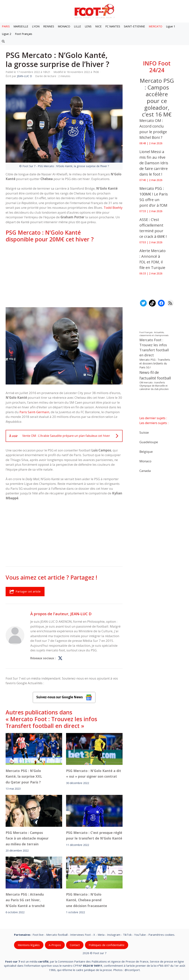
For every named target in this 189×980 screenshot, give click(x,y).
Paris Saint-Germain (34, 412)
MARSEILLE (21, 26)
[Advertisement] (64, 275)
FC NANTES (113, 26)
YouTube (140, 935)
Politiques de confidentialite (107, 945)
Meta (101, 935)
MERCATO (156, 26)
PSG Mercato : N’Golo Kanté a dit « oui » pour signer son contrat (94, 773)
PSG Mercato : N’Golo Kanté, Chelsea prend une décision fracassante (87, 900)
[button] (3, 41)
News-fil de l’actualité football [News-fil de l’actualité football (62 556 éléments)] (155, 375)
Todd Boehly (113, 208)
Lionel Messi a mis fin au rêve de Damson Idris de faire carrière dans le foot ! (154, 163)
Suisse (144, 432)
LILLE (77, 26)
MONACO (64, 26)
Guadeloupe (149, 442)
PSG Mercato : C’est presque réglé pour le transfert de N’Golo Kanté (94, 835)
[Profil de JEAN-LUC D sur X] (60, 658)
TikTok (127, 935)
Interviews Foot (80, 935)
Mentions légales (29, 945)
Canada (145, 470)
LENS (88, 26)
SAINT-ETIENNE (134, 26)
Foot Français (24, 34)
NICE (98, 26)
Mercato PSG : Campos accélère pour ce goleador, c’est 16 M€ (157, 97)
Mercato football (57, 935)
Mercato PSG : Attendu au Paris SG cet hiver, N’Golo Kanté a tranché (25, 900)
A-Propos (55, 945)
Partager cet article (25, 592)
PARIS (6, 26)
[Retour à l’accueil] (94, 11)
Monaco (145, 461)
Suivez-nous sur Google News (64, 697)
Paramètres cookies (161, 935)
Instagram (114, 935)
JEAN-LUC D (81, 614)
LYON (36, 26)
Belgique (146, 451)
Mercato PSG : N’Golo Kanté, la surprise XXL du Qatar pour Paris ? (24, 776)
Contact (75, 945)
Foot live (38, 935)
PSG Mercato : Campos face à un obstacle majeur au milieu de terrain (27, 838)
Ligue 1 (171, 26)
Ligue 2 (7, 34)
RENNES (49, 26)
